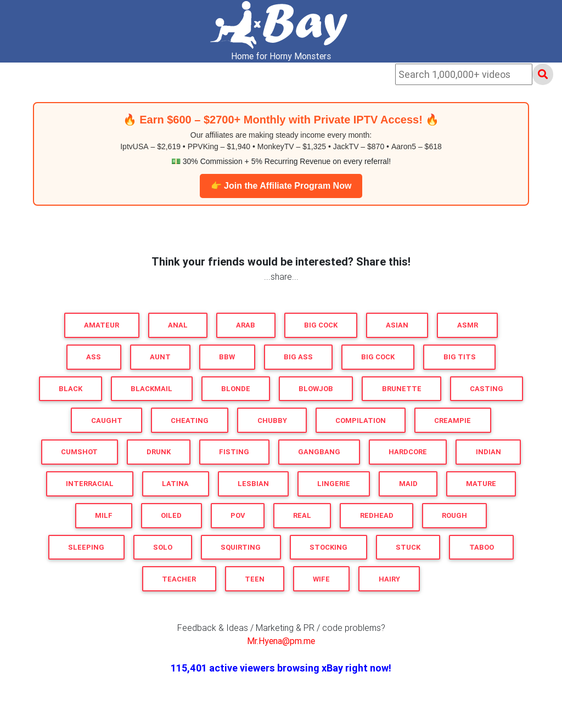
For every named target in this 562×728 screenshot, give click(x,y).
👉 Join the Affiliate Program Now (281, 186)
